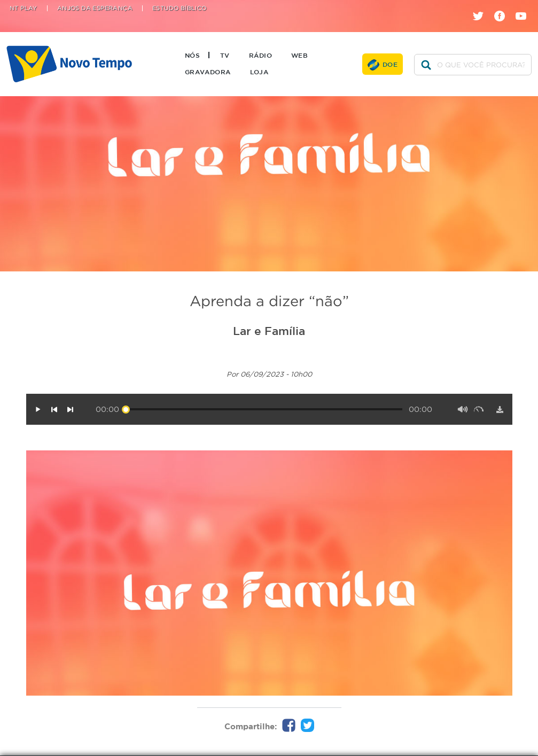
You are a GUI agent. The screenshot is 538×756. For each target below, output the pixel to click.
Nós (192, 55)
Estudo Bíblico (180, 8)
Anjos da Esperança (95, 8)
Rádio (260, 55)
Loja (259, 72)
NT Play (24, 8)
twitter (482, 7)
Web (299, 55)
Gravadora (208, 72)
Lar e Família (269, 331)
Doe (390, 64)
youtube (525, 7)
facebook (504, 7)
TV (225, 55)
